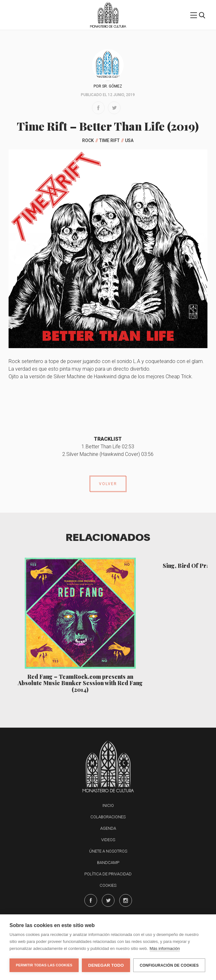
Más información (165, 948)
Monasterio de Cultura (108, 26)
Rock (88, 140)
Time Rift (109, 140)
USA (129, 140)
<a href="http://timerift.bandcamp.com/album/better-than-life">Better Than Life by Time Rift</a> (108, 406)
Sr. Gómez (112, 86)
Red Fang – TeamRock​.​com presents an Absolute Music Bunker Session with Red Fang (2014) (80, 683)
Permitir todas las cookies (44, 965)
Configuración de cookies (169, 965)
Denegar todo (106, 965)
